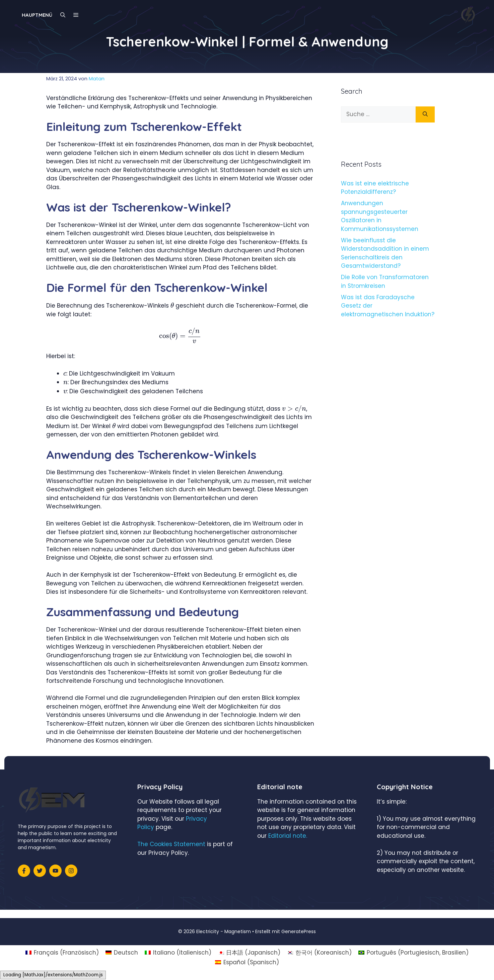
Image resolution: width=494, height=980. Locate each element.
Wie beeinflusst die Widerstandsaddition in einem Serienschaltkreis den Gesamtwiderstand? (385, 253)
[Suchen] (425, 114)
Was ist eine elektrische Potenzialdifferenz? (375, 188)
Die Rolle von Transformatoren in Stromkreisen (385, 281)
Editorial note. (288, 836)
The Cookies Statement (171, 844)
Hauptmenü (37, 15)
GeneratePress (299, 931)
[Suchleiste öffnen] (63, 15)
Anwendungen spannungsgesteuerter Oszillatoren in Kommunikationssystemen (380, 216)
